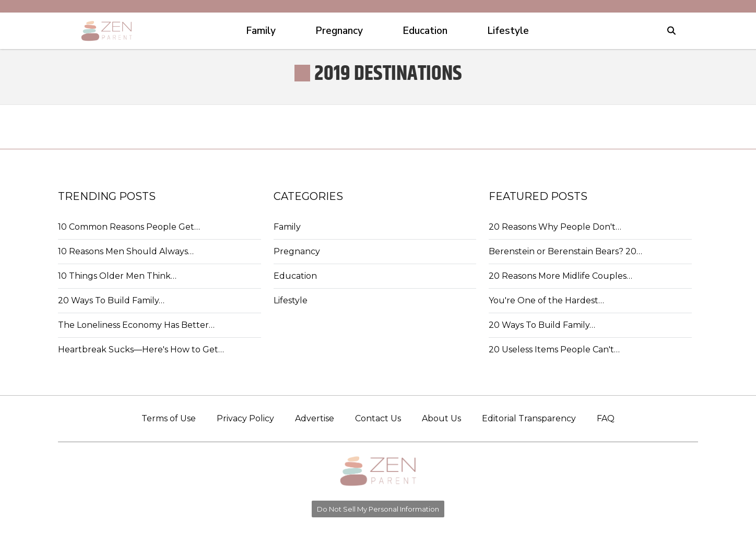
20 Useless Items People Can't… (554, 350)
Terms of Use (169, 418)
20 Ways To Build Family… (111, 300)
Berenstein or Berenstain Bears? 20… (565, 251)
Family (287, 227)
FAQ (606, 418)
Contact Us (378, 418)
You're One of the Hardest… (546, 300)
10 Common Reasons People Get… (129, 227)
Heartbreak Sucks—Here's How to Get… (141, 350)
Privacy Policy (245, 418)
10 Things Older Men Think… (117, 276)
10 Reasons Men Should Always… (126, 251)
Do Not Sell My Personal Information (378, 509)
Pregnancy (297, 251)
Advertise (315, 418)
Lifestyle (291, 300)
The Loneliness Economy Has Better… (136, 325)
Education (295, 276)
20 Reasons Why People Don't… (555, 227)
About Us (441, 418)
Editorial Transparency (529, 418)
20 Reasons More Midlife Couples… (560, 276)
